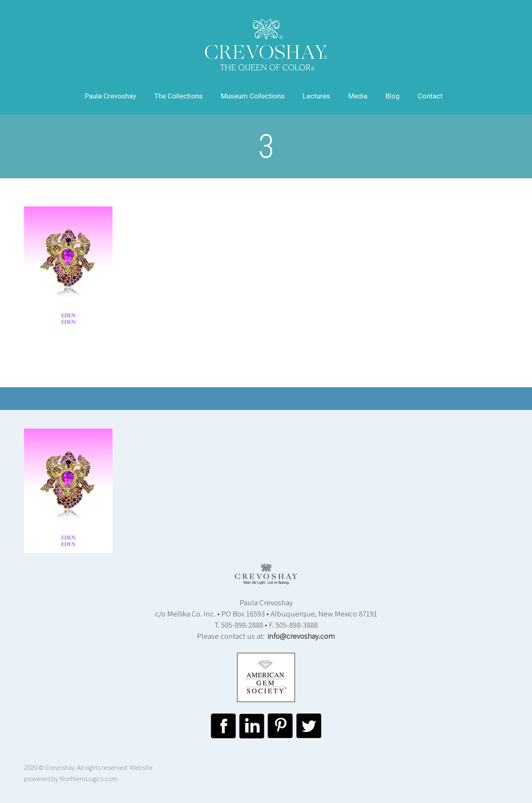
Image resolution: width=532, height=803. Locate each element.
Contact (430, 96)
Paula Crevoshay (110, 96)
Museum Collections (253, 96)
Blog (393, 96)
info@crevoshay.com (301, 636)
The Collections (179, 96)
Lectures (316, 96)
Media (358, 96)
